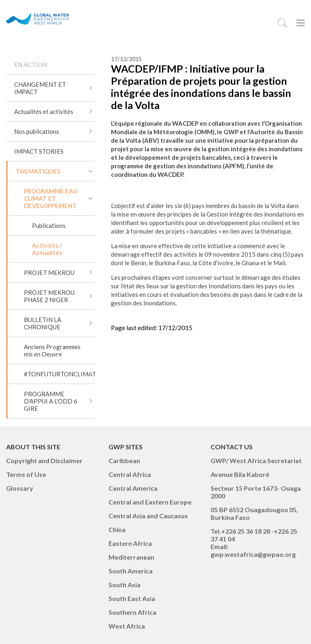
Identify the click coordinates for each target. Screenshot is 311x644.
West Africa (127, 626)
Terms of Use (26, 474)
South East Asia (132, 598)
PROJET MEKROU (49, 273)
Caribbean (124, 460)
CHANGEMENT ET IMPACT (40, 88)
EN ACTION (31, 64)
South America (131, 571)
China (117, 529)
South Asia (125, 585)
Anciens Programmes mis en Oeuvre (52, 350)
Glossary (20, 488)
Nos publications (37, 131)
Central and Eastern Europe (150, 502)
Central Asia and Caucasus (148, 516)
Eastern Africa (130, 543)
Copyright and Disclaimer (44, 460)
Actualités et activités (44, 112)
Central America (133, 488)
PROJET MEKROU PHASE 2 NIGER (49, 296)
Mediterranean (131, 557)
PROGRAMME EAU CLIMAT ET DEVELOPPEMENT (51, 198)
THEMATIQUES (38, 171)
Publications (49, 225)
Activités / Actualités (47, 249)
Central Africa (130, 474)
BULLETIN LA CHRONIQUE (43, 323)
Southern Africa (132, 612)
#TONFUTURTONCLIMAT (59, 374)
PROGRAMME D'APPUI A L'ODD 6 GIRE (51, 401)
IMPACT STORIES (39, 151)
